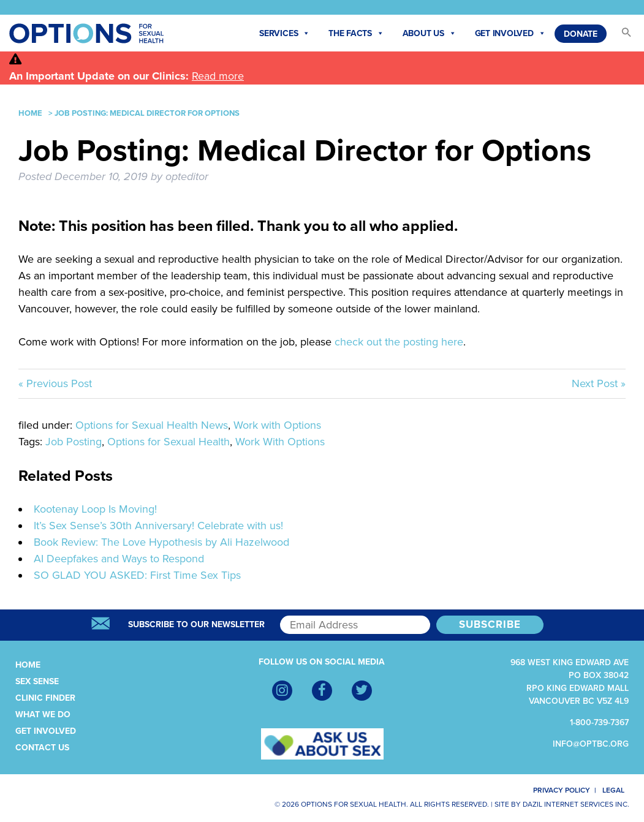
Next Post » (599, 383)
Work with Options (277, 425)
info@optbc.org (591, 744)
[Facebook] (322, 691)
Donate (581, 34)
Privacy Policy (554, 790)
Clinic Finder (45, 698)
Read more (218, 76)
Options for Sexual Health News (152, 425)
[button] (621, 36)
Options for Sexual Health (169, 442)
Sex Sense (37, 681)
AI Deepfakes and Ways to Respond (119, 559)
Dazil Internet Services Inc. (576, 804)
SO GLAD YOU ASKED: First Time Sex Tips (137, 575)
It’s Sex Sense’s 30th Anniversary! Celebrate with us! (158, 526)
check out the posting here (399, 342)
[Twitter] (362, 691)
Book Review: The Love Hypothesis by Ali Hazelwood (161, 542)
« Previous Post (55, 383)
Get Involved (510, 34)
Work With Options (280, 442)
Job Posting (74, 442)
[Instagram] (282, 691)
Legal (618, 790)
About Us (430, 34)
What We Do (43, 715)
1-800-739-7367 (599, 722)
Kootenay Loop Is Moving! (95, 509)
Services (285, 34)
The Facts (356, 34)
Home (30, 113)
